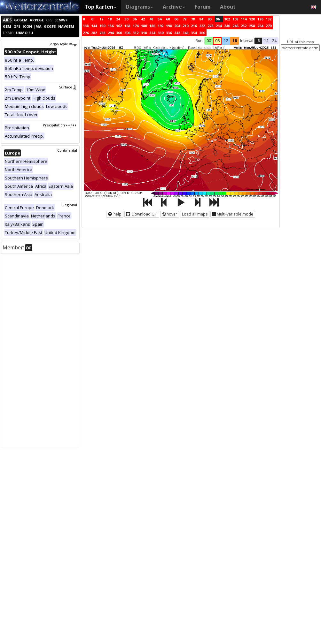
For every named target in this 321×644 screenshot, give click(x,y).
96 (218, 19)
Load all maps (195, 214)
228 (210, 26)
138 (86, 26)
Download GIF (142, 214)
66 (176, 19)
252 (244, 26)
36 (135, 19)
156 (111, 26)
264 (260, 26)
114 (244, 19)
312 (136, 33)
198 (169, 26)
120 (252, 19)
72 (184, 19)
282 (94, 33)
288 (102, 33)
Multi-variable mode (233, 214)
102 (227, 19)
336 (169, 33)
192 (160, 26)
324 (152, 33)
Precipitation (60, 125)
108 (235, 19)
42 (143, 19)
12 (101, 19)
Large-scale (63, 44)
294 (111, 33)
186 (152, 26)
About (228, 7)
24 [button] (274, 41)
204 (177, 26)
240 (227, 26)
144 (94, 26)
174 (136, 26)
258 (252, 26)
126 (260, 19)
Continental (67, 150)
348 (185, 33)
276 (86, 33)
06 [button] (217, 41)
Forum (203, 7)
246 (235, 26)
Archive (174, 7)
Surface (68, 87)
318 (144, 33)
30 (126, 19)
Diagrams (140, 7)
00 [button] (209, 41)
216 (194, 26)
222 (202, 26)
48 (151, 19)
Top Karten (101, 7)
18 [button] (235, 41)
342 (177, 33)
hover (170, 214)
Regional (70, 205)
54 (160, 19)
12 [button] (226, 41)
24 (118, 19)
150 (102, 26)
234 (219, 26)
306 (127, 33)
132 (269, 19)
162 (119, 26)
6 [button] (258, 41)
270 (269, 26)
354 (194, 33)
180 (144, 26)
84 (201, 19)
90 (209, 19)
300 (119, 33)
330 (160, 33)
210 (185, 26)
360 (202, 33)
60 (168, 19)
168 (127, 26)
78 (193, 19)
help (115, 214)
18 (110, 19)
